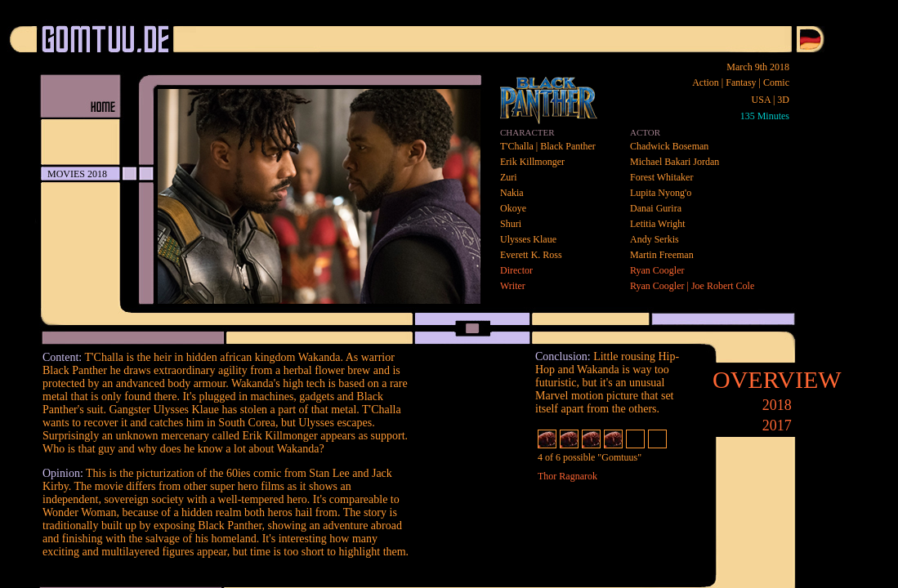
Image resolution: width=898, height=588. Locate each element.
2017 (777, 425)
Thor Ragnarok (567, 476)
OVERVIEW (777, 379)
